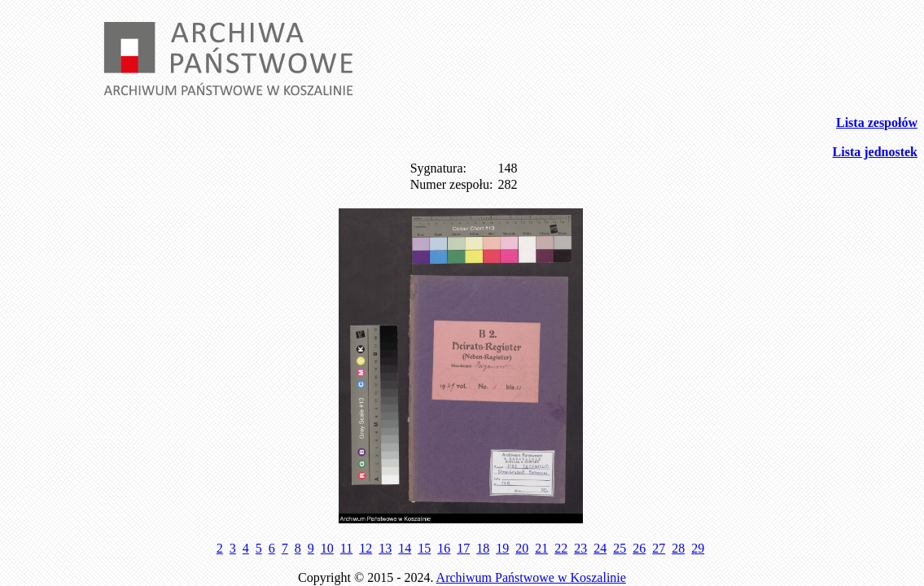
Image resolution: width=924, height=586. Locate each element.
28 (678, 548)
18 (483, 548)
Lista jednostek (875, 152)
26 (639, 548)
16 (444, 548)
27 (659, 548)
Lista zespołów (877, 122)
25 (620, 548)
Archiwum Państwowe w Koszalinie (531, 577)
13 (385, 548)
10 (327, 548)
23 (580, 548)
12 (366, 548)
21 (541, 548)
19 (502, 548)
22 (561, 548)
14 (405, 548)
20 (522, 548)
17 (463, 548)
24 (600, 548)
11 (346, 548)
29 (698, 548)
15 (424, 548)
